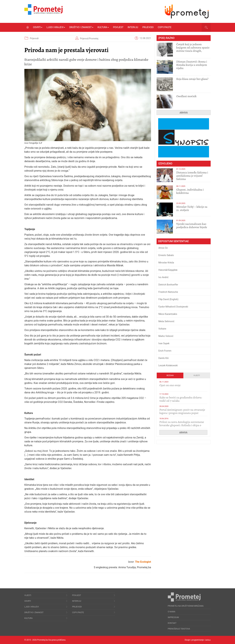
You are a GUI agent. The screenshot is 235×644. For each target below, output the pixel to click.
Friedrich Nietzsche (168, 292)
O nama (172, 612)
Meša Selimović (166, 321)
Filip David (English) (168, 299)
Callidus (207, 640)
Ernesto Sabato (166, 255)
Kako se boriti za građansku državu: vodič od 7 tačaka (181, 399)
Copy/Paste (165, 27)
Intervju (133, 27)
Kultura (103, 27)
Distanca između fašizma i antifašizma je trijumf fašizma (192, 176)
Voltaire (162, 329)
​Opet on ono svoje (170, 385)
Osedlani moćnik (186, 96)
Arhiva (184, 113)
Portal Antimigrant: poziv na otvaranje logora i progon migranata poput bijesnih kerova (182, 413)
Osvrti (38, 27)
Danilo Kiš (163, 358)
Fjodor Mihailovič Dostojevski (173, 307)
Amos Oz (163, 248)
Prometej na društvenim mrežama (186, 606)
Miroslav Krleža (166, 263)
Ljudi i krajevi (56, 27)
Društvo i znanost (81, 27)
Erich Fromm (165, 351)
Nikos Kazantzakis (168, 314)
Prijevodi (148, 27)
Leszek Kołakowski (168, 365)
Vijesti (197, 375)
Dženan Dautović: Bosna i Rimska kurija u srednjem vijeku (192, 65)
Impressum (173, 617)
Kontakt (172, 623)
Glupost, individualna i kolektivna (190, 191)
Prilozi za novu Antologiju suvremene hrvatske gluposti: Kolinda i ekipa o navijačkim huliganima (182, 425)
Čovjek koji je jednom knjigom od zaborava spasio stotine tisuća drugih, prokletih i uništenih (193, 49)
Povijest (118, 27)
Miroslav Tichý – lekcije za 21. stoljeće (192, 208)
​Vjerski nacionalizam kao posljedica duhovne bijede (192, 225)
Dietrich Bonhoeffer (168, 285)
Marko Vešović (166, 336)
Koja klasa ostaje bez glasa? (192, 79)
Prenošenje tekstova (179, 629)
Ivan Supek (164, 343)
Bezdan (170, 375)
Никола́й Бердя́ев (168, 270)
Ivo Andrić (163, 277)
